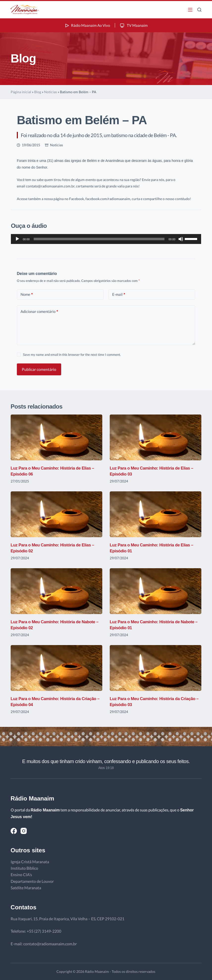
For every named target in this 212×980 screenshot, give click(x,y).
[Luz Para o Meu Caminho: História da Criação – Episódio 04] (56, 668)
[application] (106, 239)
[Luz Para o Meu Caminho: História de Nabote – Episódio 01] (156, 591)
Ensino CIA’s (21, 875)
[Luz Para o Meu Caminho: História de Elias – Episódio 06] (56, 437)
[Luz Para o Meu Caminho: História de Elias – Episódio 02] (56, 514)
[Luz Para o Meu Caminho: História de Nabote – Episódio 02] (56, 591)
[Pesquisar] (199, 10)
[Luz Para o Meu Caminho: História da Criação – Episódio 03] (156, 668)
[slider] (99, 239)
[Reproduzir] (17, 239)
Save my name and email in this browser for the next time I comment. (72, 355)
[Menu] (190, 10)
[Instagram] (24, 831)
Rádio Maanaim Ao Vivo (87, 25)
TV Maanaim (135, 25)
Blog (38, 92)
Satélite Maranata (26, 888)
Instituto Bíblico (24, 868)
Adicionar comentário (39, 312)
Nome (27, 294)
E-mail (119, 294)
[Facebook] (14, 831)
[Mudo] (181, 239)
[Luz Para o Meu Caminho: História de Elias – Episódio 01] (156, 514)
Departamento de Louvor (32, 881)
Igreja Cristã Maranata (30, 862)
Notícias (51, 92)
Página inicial (21, 92)
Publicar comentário (39, 369)
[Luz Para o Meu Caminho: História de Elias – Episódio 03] (156, 437)
